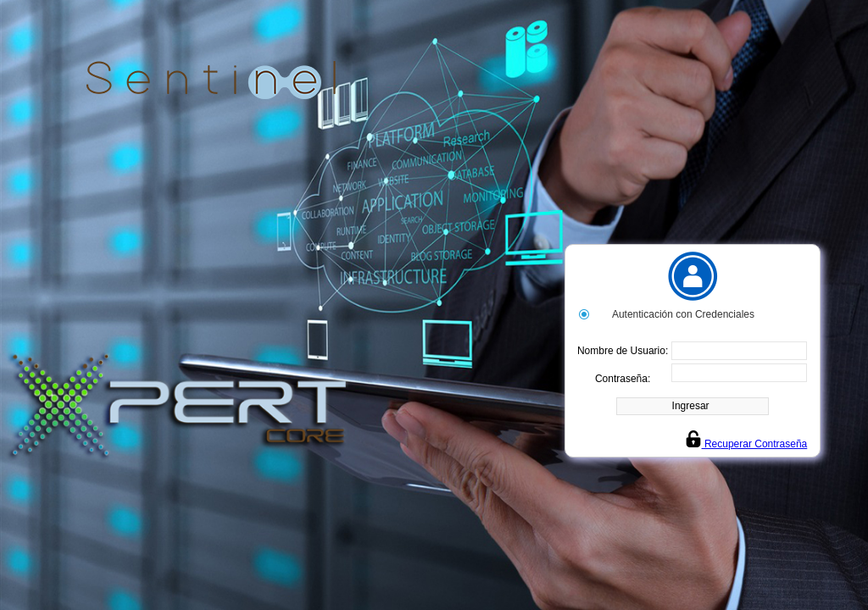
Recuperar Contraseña (746, 444)
